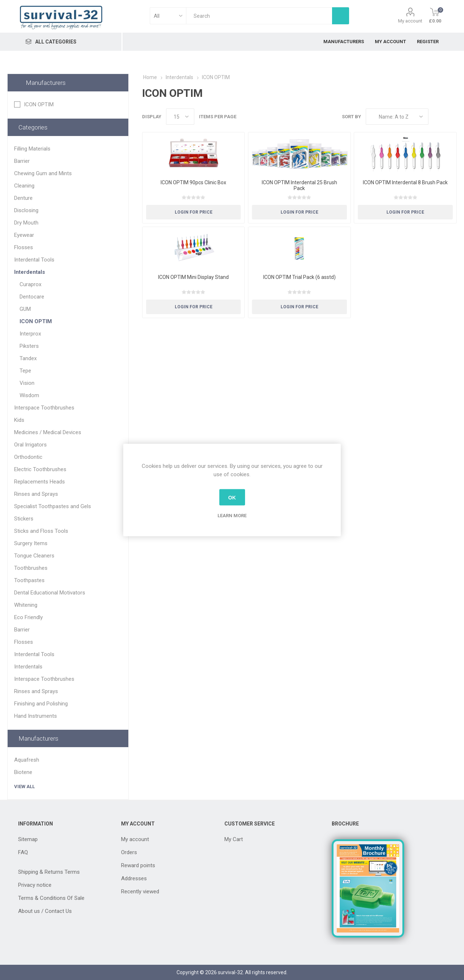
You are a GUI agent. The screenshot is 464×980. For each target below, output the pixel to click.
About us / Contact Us (45, 911)
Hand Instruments (36, 716)
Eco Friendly (28, 617)
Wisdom (29, 395)
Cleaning (24, 186)
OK (232, 497)
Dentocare (32, 297)
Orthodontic (28, 457)
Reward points (138, 865)
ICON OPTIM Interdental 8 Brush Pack (405, 182)
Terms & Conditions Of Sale (51, 898)
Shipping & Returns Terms (49, 872)
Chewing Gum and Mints (43, 173)
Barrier (22, 161)
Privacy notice (35, 885)
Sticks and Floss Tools (41, 531)
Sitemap (28, 839)
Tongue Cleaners (34, 556)
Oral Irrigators (30, 445)
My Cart (234, 839)
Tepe (25, 371)
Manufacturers (46, 83)
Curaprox (30, 284)
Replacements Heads (40, 482)
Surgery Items (31, 543)
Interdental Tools (34, 260)
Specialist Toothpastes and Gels (53, 506)
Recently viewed (140, 892)
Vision (27, 383)
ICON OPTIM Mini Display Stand (193, 277)
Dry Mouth (26, 223)
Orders (129, 852)
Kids (19, 420)
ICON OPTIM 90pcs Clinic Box (193, 182)
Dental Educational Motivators (50, 593)
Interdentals (30, 272)
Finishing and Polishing (41, 704)
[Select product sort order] (397, 117)
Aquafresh (27, 760)
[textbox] (259, 16)
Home (150, 77)
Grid (438, 117)
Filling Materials (32, 149)
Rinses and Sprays (36, 494)
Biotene (23, 772)
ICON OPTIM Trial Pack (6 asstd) (299, 277)
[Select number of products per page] (180, 117)
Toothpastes (29, 580)
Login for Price (194, 212)
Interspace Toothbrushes (44, 408)
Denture (23, 198)
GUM (25, 309)
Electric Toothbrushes (40, 469)
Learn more (232, 516)
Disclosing (26, 210)
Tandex (28, 358)
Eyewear (24, 235)
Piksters (29, 346)
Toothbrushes (31, 568)
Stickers (24, 519)
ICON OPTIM (39, 104)
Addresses (134, 878)
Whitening (26, 605)
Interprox (30, 334)
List (451, 117)
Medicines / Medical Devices (48, 432)
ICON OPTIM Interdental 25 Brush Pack (299, 185)
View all (24, 787)
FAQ (23, 852)
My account (410, 21)
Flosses (24, 247)
